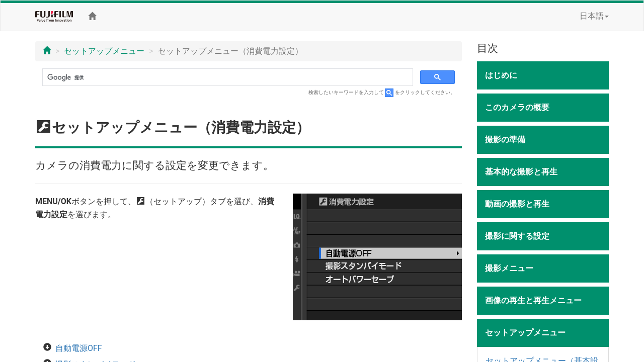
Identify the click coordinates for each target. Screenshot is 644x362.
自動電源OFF (79, 348)
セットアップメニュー (104, 51)
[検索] (227, 77)
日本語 (594, 16)
